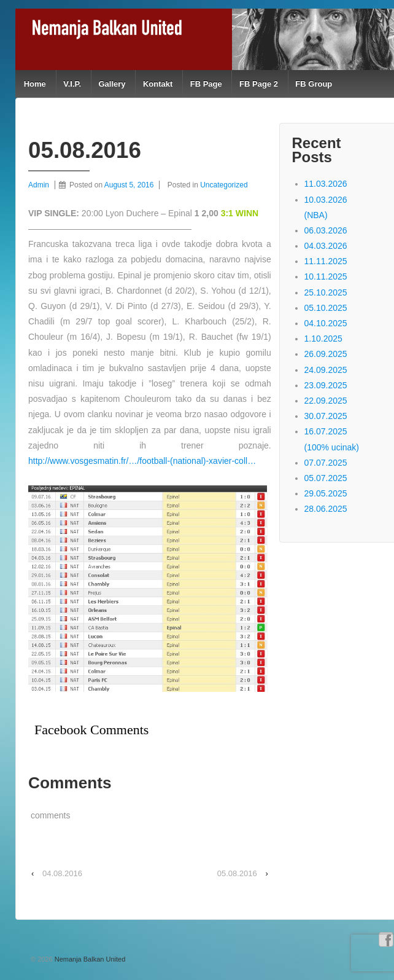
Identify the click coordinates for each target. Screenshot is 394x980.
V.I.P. (72, 84)
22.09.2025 (326, 401)
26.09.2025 (326, 354)
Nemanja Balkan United (89, 959)
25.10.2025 (326, 292)
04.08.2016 (62, 873)
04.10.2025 (326, 323)
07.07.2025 (326, 463)
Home (35, 84)
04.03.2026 (326, 246)
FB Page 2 (259, 84)
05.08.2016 (237, 873)
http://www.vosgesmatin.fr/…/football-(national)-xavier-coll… (142, 461)
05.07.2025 (326, 478)
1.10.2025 (323, 339)
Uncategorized (224, 185)
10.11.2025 (326, 276)
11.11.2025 (326, 261)
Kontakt (158, 84)
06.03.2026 (326, 230)
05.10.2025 (326, 308)
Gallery (112, 84)
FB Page (206, 84)
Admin (39, 185)
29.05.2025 (326, 493)
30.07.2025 (326, 416)
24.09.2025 (326, 370)
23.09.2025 (326, 385)
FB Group (314, 84)
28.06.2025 (326, 509)
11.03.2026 (326, 184)
